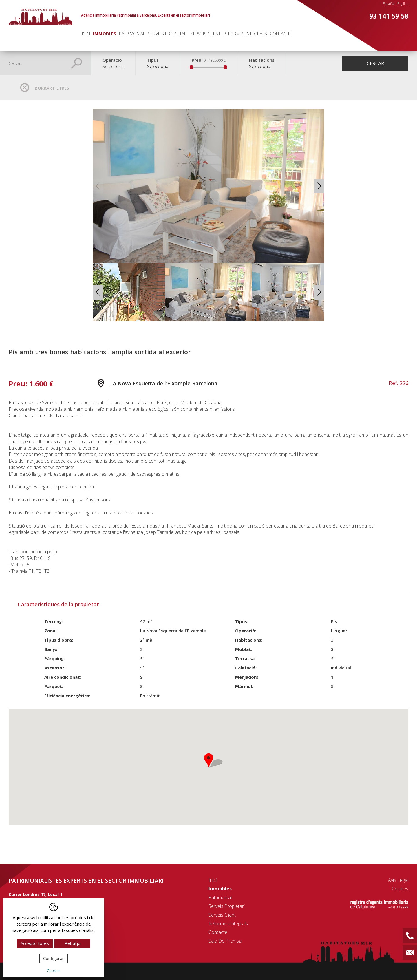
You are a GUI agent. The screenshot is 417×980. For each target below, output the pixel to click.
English (403, 4)
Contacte (280, 34)
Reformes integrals (245, 34)
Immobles (105, 34)
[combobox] (113, 69)
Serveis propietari (168, 34)
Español (389, 4)
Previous (98, 186)
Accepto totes (35, 943)
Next (319, 186)
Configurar (54, 958)
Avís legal (398, 880)
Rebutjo (73, 943)
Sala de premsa (225, 941)
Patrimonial (132, 34)
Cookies (400, 889)
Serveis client (205, 34)
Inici (86, 34)
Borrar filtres (52, 88)
